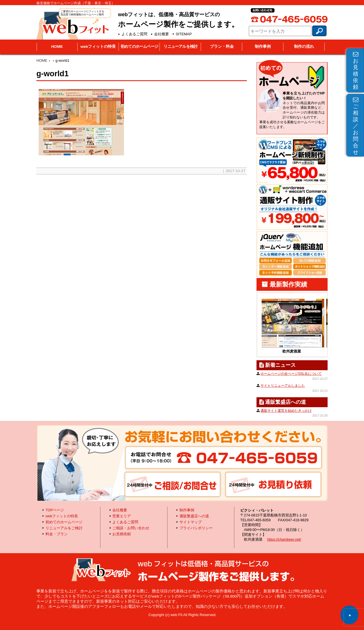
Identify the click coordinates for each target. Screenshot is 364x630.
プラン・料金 (222, 47)
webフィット (73, 23)
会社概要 (162, 34)
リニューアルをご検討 (64, 528)
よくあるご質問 (134, 34)
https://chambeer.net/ (284, 539)
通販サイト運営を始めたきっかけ (286, 411)
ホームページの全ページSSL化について (291, 374)
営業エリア (122, 516)
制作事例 (263, 47)
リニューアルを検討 (180, 47)
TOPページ (55, 510)
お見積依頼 (356, 71)
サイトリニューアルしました (283, 386)
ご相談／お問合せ (356, 126)
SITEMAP (184, 34)
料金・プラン (57, 534)
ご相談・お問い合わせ (131, 528)
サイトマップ (191, 522)
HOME (57, 47)
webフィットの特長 (98, 47)
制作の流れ (304, 47)
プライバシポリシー (196, 528)
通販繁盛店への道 (194, 516)
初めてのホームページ (139, 47)
